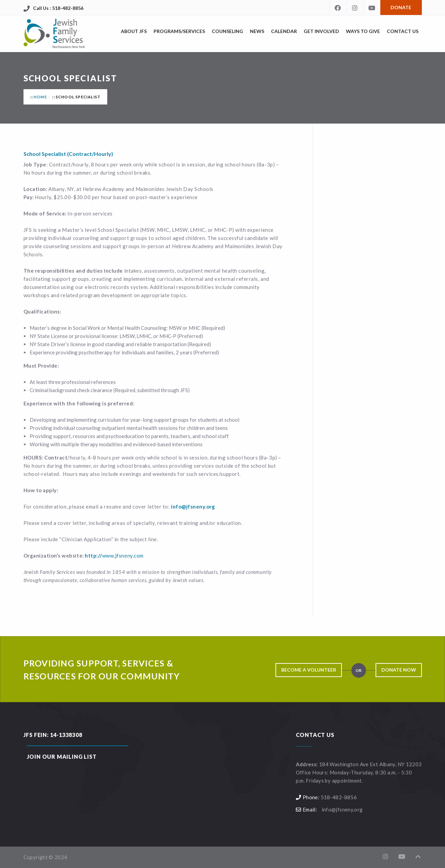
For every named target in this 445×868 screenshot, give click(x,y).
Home (40, 97)
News (257, 31)
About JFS (134, 31)
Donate (401, 7)
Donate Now (399, 670)
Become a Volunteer (309, 670)
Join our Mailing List (62, 757)
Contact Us (403, 31)
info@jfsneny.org (342, 809)
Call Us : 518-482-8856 (58, 8)
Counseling (227, 31)
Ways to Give (363, 31)
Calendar (284, 31)
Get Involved (321, 31)
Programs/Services (179, 31)
